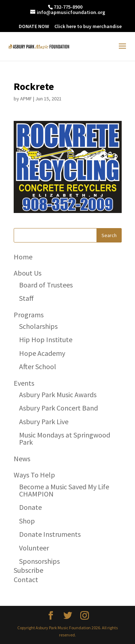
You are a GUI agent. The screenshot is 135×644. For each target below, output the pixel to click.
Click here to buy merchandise (88, 26)
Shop (27, 521)
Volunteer (34, 548)
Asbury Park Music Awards (58, 394)
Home (23, 257)
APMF (26, 99)
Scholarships (38, 326)
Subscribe (28, 570)
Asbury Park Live (44, 421)
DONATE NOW (34, 26)
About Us (28, 273)
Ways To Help (34, 475)
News (22, 459)
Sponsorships (39, 561)
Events (24, 383)
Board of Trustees (46, 285)
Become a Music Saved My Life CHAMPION (64, 490)
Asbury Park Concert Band (58, 408)
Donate (30, 507)
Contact (26, 579)
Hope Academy (42, 353)
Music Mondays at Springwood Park (65, 438)
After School (38, 366)
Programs (29, 315)
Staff (26, 298)
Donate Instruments (50, 534)
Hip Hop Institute (46, 339)
